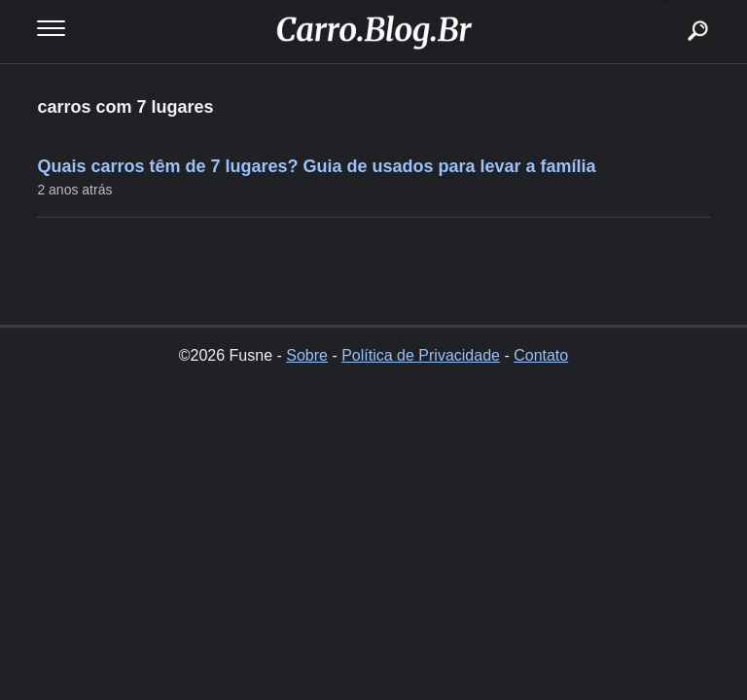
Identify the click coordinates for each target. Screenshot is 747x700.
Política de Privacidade (421, 355)
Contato (541, 355)
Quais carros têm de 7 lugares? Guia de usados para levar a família (316, 166)
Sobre (307, 355)
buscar (668, 7)
